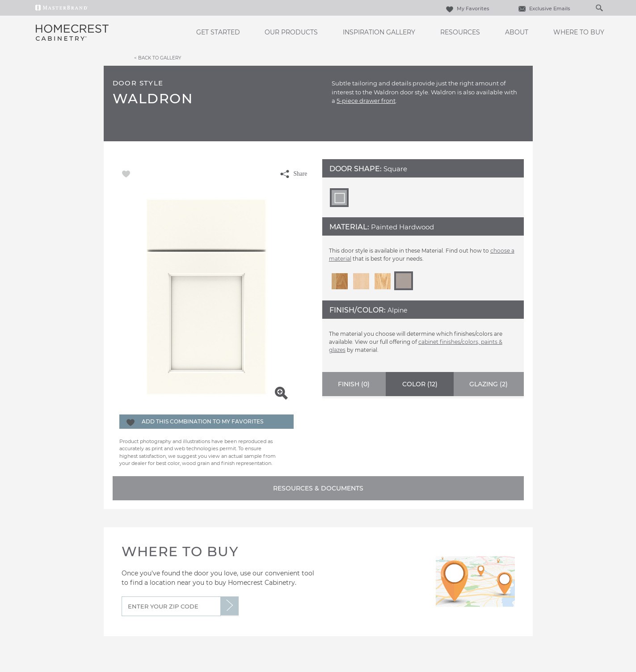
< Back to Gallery (158, 58)
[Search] (590, 8)
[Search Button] (599, 8)
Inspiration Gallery (379, 32)
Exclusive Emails (543, 8)
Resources (460, 32)
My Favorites (467, 8)
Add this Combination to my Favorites (202, 421)
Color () (420, 384)
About (517, 32)
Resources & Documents (318, 488)
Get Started (218, 32)
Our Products (291, 32)
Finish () (354, 384)
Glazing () (489, 384)
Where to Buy (579, 32)
